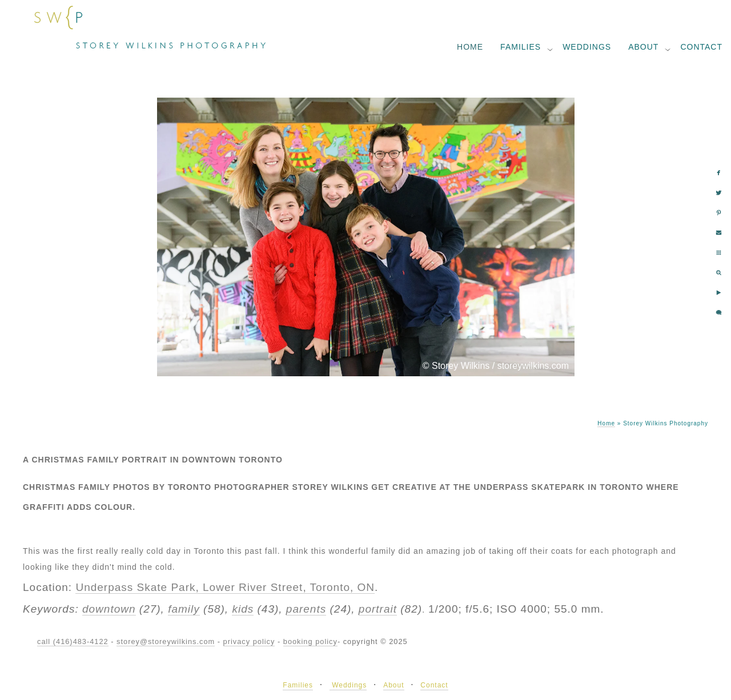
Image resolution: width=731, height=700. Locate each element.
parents (306, 609)
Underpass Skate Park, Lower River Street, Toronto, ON (225, 587)
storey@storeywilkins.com (166, 641)
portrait (378, 609)
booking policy (310, 641)
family (184, 609)
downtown (109, 609)
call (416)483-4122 (73, 641)
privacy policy (249, 641)
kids (243, 609)
